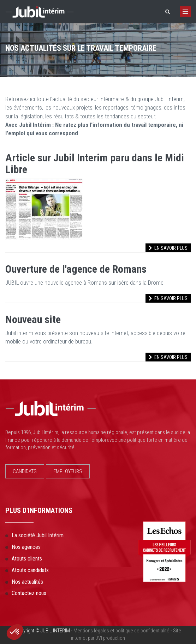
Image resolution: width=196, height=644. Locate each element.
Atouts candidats (30, 570)
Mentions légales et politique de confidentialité (121, 631)
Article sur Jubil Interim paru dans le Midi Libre (95, 163)
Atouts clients (27, 559)
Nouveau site (33, 319)
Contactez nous (29, 593)
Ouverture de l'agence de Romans (76, 269)
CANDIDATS (25, 471)
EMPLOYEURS (68, 471)
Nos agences (26, 547)
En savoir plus (168, 248)
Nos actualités (27, 582)
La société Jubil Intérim (38, 535)
